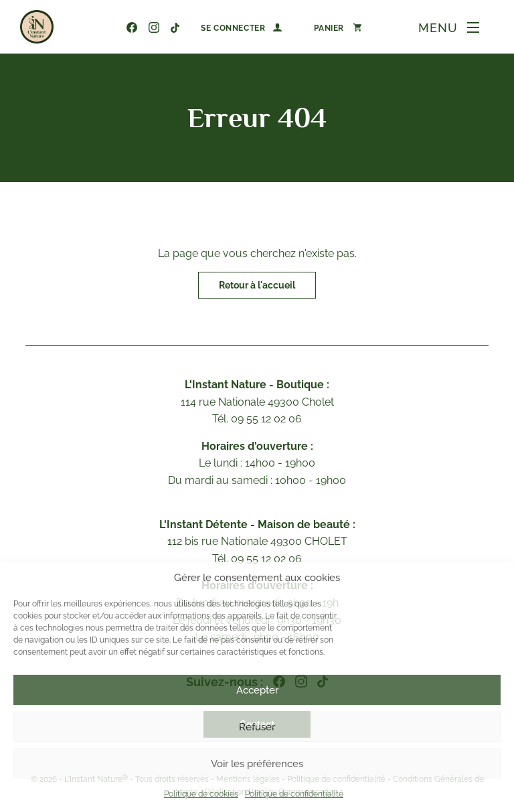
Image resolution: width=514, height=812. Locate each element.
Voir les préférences (257, 764)
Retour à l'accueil (257, 285)
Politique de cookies (201, 794)
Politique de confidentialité (294, 794)
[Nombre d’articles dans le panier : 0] (338, 27)
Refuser (257, 727)
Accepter (257, 690)
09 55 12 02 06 (111, 27)
